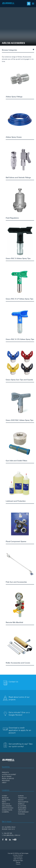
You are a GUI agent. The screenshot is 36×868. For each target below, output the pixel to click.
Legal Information (18, 859)
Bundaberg (22, 808)
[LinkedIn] (10, 840)
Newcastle (6, 804)
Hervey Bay (22, 810)
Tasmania (22, 814)
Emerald (21, 804)
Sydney (5, 796)
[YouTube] (14, 840)
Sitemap (18, 862)
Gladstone (22, 806)
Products (5, 772)
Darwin (21, 796)
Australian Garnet (9, 774)
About (4, 783)
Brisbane (5, 798)
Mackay (21, 800)
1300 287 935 (7, 833)
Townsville (22, 798)
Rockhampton (23, 802)
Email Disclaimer (18, 857)
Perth (4, 802)
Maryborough (23, 812)
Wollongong (7, 806)
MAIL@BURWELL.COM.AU (11, 835)
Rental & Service (8, 779)
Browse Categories (18, 50)
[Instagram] (6, 840)
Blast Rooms (7, 777)
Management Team (18, 861)
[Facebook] (3, 840)
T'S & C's (18, 864)
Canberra (5, 812)
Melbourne (6, 800)
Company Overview (18, 855)
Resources (6, 781)
